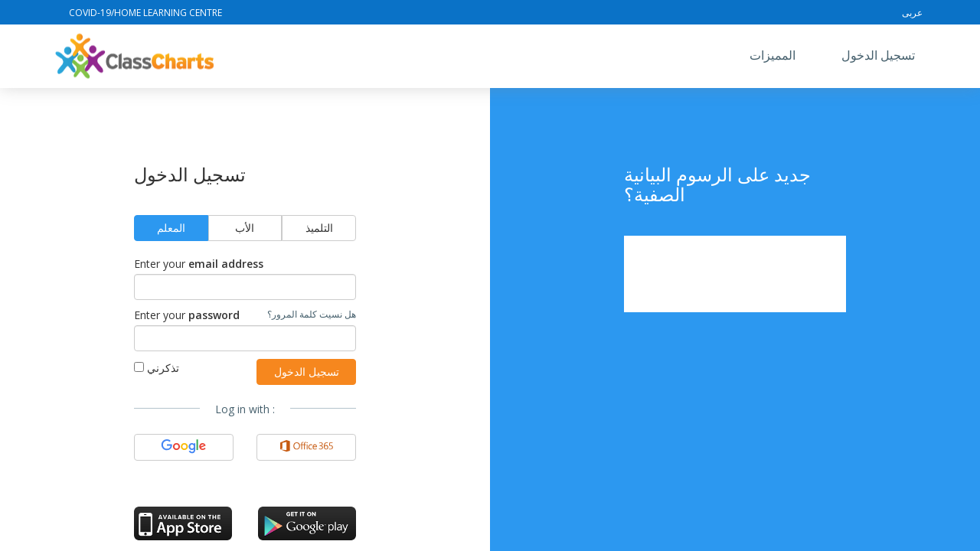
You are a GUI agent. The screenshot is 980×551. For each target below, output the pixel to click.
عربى (912, 13)
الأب (245, 228)
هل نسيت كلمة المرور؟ (312, 314)
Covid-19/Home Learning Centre (145, 13)
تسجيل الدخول (878, 55)
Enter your (199, 264)
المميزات (773, 55)
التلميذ (319, 228)
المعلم (171, 228)
